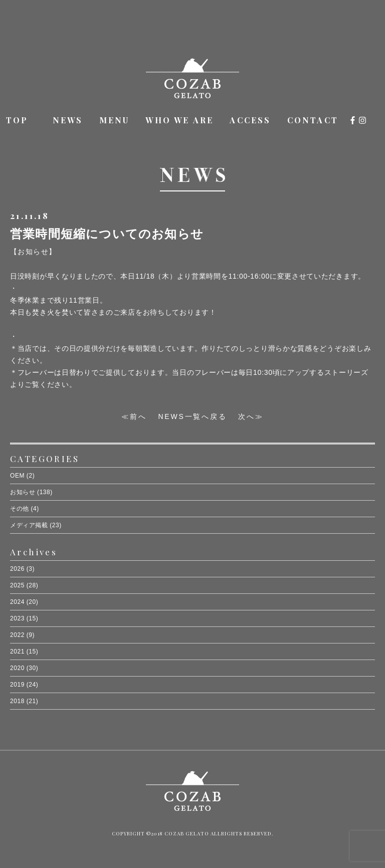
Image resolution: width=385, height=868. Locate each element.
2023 (17, 618)
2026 (17, 569)
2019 (17, 685)
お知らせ (23, 492)
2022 (17, 635)
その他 (20, 509)
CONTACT (313, 120)
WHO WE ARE (179, 120)
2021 (17, 652)
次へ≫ (251, 416)
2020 (17, 668)
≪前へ (134, 416)
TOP (17, 120)
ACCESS (250, 120)
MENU (115, 120)
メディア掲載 (29, 525)
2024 (17, 602)
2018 (17, 701)
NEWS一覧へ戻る (192, 416)
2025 (17, 585)
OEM (17, 476)
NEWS (68, 120)
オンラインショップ (374, 121)
